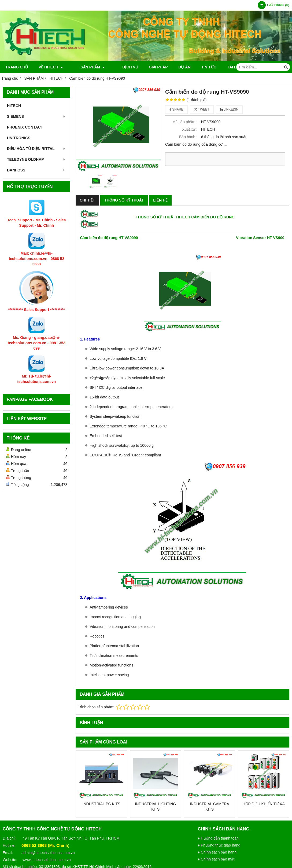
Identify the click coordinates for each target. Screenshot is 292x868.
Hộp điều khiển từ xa (264, 804)
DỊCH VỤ (117, 67)
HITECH (14, 106)
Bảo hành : (188, 137)
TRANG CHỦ (17, 67)
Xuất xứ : (190, 129)
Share (176, 109)
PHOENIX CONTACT (25, 127)
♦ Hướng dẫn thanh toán (218, 838)
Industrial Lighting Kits (155, 807)
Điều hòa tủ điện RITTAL (36, 149)
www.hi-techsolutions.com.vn (47, 860)
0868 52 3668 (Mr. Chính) (45, 845)
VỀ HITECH (51, 67)
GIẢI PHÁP (145, 67)
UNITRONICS (19, 138)
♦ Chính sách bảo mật (216, 859)
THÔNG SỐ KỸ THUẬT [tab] (124, 200)
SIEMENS (36, 116)
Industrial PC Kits (101, 804)
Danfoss (36, 170)
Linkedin (229, 109)
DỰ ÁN (171, 67)
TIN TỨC (195, 67)
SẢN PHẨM (86, 67)
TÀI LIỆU (223, 67)
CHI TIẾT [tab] (87, 200)
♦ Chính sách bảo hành (217, 852)
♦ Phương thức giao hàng (219, 845)
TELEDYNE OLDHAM (36, 159)
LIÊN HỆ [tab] (160, 200)
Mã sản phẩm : (185, 122)
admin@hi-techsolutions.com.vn (48, 853)
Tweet (202, 109)
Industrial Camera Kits (210, 807)
